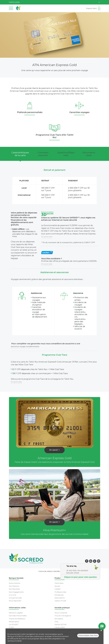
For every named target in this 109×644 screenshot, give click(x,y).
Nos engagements (16, 592)
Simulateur (59, 619)
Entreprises (59, 595)
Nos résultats (14, 589)
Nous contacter (61, 613)
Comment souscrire (43, 154)
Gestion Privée (60, 601)
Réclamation (14, 622)
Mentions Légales (16, 613)
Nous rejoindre (15, 601)
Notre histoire (15, 583)
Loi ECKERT (14, 625)
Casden (58, 589)
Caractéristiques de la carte (20, 154)
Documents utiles (89, 154)
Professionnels (60, 592)
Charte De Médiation (17, 619)
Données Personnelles (18, 616)
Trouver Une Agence (63, 616)
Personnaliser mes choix (88, 637)
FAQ (56, 622)
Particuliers (59, 583)
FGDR (11, 627)
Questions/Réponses (66, 154)
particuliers (54, 2)
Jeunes (57, 586)
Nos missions (14, 586)
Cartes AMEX (60, 627)
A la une (12, 595)
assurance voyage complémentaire (25, 346)
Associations (60, 598)
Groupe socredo (15, 598)
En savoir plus (16, 382)
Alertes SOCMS (60, 625)
